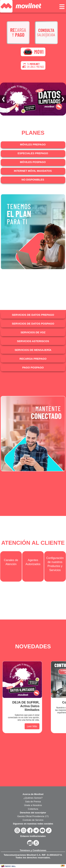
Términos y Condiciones (33, 850)
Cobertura (33, 809)
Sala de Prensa (33, 802)
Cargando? (33, 234)
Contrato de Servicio (33, 820)
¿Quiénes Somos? (33, 798)
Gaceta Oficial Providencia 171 (33, 816)
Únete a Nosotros (33, 805)
